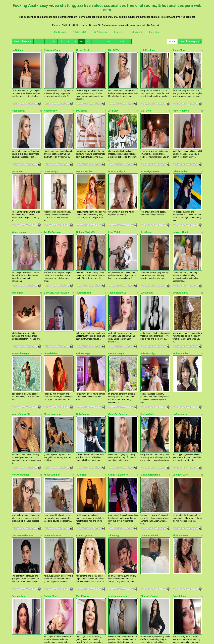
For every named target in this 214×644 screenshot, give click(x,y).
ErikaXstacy (179, 462)
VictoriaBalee (148, 325)
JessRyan (17, 142)
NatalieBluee (51, 462)
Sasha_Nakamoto (118, 371)
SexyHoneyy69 (20, 508)
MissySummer (52, 371)
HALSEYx (114, 50)
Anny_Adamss (181, 96)
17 (102, 41)
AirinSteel (114, 96)
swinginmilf (50, 508)
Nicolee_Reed (180, 188)
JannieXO (82, 554)
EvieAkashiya (148, 279)
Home (172, 41)
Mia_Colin (146, 96)
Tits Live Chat (80, 32)
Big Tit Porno (60, 32)
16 (95, 41)
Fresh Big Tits (136, 32)
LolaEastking (148, 50)
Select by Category (190, 41)
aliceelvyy (114, 417)
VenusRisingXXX (21, 325)
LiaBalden (17, 50)
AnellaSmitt (18, 96)
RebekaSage (83, 279)
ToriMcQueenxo (53, 188)
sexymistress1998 (183, 508)
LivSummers (180, 325)
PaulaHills (82, 96)
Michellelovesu (20, 554)
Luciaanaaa (147, 233)
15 (88, 41)
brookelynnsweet (150, 142)
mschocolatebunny (119, 462)
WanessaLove (19, 188)
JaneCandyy (51, 142)
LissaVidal (114, 188)
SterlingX (113, 554)
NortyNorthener (20, 371)
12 (68, 41)
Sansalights (18, 462)
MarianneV (18, 233)
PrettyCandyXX (117, 142)
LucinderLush (180, 371)
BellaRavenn (83, 325)
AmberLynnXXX (85, 417)
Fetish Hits (104, 636)
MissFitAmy (83, 462)
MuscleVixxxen (52, 325)
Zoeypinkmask (181, 554)
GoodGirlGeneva (118, 325)
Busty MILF (155, 32)
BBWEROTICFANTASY (57, 233)
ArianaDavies (180, 142)
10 (54, 41)
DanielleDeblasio (150, 417)
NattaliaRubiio (84, 142)
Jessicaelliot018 (117, 233)
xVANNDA (114, 508)
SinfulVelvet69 (181, 417)
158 (122, 41)
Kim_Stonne (147, 508)
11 (61, 41)
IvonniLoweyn (116, 279)
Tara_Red (81, 371)
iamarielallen (51, 279)
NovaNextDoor (52, 50)
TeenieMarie (179, 50)
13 (74, 41)
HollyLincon (147, 554)
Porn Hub (118, 32)
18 (108, 41)
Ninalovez (82, 508)
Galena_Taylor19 (85, 188)
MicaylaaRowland (150, 371)
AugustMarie (51, 554)
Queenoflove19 (52, 417)
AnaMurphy (50, 96)
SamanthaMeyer (21, 279)
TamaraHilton (83, 233)
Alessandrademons (22, 417)
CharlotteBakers (149, 462)
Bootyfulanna (180, 233)
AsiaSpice (146, 188)
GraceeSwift (83, 50)
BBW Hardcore (100, 32)
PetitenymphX (180, 279)
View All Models (23, 41)
